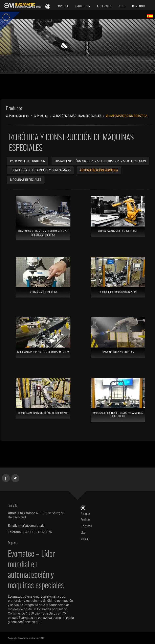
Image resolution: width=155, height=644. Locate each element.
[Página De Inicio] (83, 507)
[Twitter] (15, 477)
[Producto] (83, 6)
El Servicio (86, 526)
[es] (22, 6)
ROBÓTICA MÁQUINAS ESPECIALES (77, 116)
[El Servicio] (105, 6)
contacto (86, 539)
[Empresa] (62, 6)
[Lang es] (150, 16)
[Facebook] (6, 477)
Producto (85, 520)
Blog (83, 532)
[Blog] (122, 6)
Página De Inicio (18, 116)
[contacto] (138, 6)
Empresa (85, 514)
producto (41, 116)
